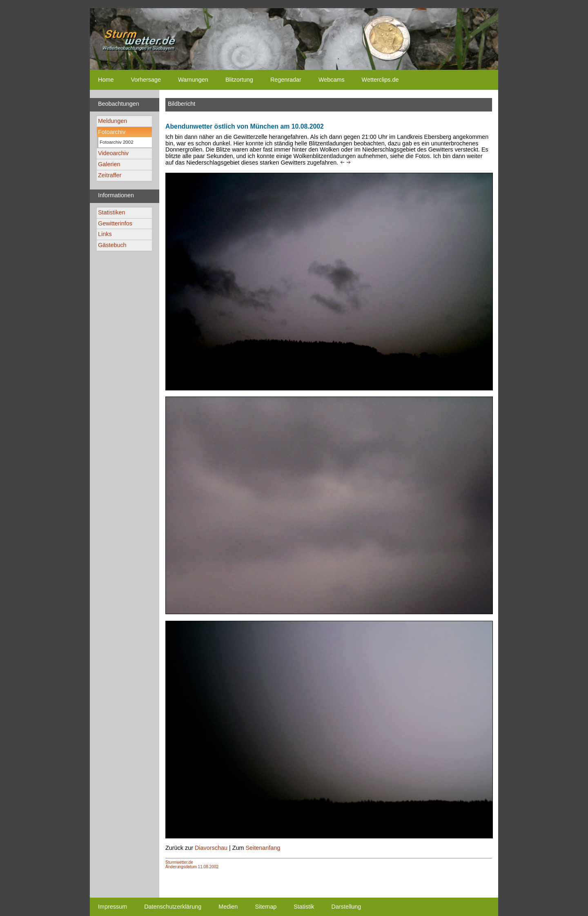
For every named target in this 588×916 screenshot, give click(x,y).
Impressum (112, 907)
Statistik (304, 907)
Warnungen (193, 80)
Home (106, 80)
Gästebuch (112, 245)
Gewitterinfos (115, 223)
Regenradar (286, 80)
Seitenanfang (263, 848)
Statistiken (111, 212)
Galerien (109, 164)
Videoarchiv (113, 153)
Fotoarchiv (112, 132)
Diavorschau (211, 848)
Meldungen (112, 121)
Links (105, 234)
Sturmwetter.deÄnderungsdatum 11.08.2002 (192, 865)
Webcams (332, 80)
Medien (228, 907)
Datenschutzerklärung (173, 907)
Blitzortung (239, 80)
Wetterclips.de (380, 80)
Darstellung (346, 907)
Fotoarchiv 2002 (117, 142)
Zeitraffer (110, 175)
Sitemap (266, 907)
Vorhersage (146, 80)
